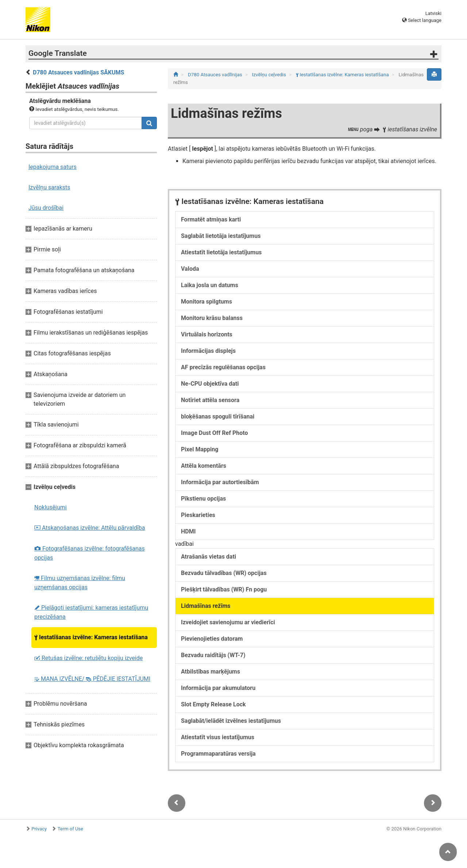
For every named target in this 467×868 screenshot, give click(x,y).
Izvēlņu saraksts (49, 187)
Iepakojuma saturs (53, 167)
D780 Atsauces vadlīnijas (216, 75)
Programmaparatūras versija (218, 754)
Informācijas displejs (208, 351)
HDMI (188, 531)
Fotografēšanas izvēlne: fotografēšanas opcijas (90, 553)
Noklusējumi (51, 507)
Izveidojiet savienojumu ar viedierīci (228, 622)
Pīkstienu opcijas (203, 499)
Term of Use (70, 829)
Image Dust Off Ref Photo (214, 433)
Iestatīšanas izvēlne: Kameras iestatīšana (91, 637)
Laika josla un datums (210, 285)
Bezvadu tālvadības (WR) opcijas (224, 573)
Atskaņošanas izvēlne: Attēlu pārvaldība (90, 528)
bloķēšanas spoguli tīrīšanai (218, 416)
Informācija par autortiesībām (220, 482)
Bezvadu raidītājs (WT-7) (213, 655)
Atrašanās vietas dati (209, 557)
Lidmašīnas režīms (206, 606)
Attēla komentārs (204, 466)
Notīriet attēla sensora (210, 400)
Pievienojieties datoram (212, 639)
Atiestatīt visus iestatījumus (218, 737)
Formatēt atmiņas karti (211, 219)
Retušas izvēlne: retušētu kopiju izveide (88, 658)
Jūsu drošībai (46, 208)
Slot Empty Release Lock (213, 704)
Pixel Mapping (200, 449)
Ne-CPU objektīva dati (210, 384)
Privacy (39, 829)
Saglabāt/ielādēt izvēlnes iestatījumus (231, 721)
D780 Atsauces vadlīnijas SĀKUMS (78, 72)
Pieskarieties (198, 515)
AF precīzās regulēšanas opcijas (223, 367)
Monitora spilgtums (207, 302)
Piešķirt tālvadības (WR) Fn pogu (224, 589)
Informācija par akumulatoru (218, 688)
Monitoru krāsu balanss (212, 318)
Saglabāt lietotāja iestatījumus (221, 236)
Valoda (190, 269)
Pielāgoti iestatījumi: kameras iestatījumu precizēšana (91, 612)
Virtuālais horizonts (207, 334)
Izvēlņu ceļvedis (270, 75)
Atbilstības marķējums (211, 672)
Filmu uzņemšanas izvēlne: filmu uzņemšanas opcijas (80, 583)
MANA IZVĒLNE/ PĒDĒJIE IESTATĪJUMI (92, 679)
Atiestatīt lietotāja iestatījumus (221, 252)
